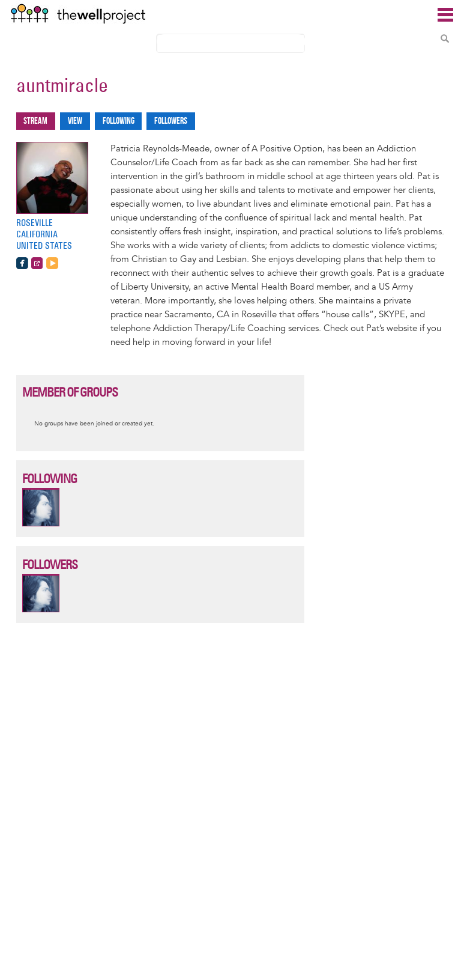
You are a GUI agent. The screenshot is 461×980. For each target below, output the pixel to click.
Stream (35, 121)
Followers (171, 121)
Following (119, 121)
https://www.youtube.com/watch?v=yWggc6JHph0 (52, 263)
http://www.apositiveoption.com (37, 263)
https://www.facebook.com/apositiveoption (22, 263)
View (75, 121)
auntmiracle (62, 85)
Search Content (445, 38)
